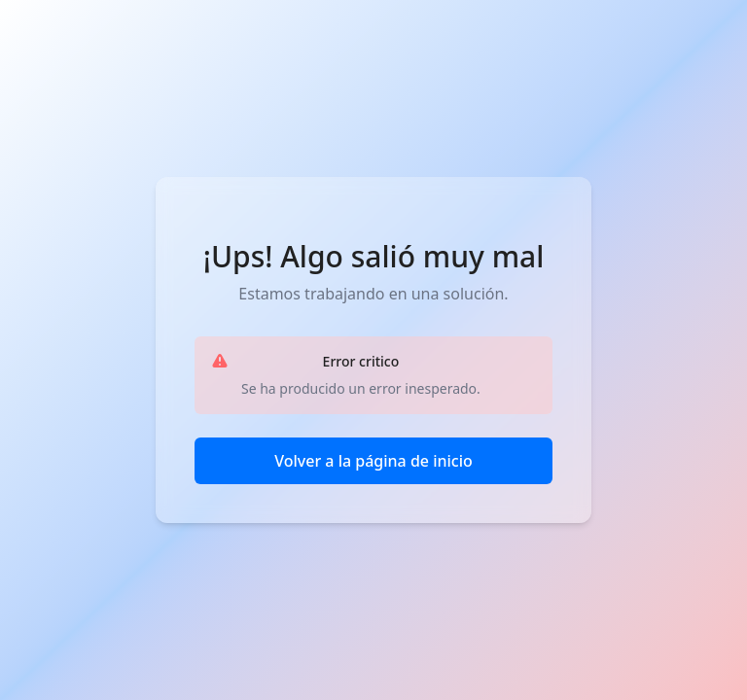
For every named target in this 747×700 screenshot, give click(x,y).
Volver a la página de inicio (373, 461)
